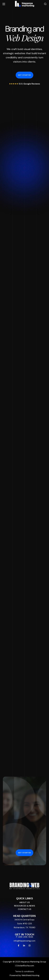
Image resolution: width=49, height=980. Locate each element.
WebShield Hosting (30, 975)
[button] (45, 4)
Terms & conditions (24, 971)
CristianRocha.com (25, 966)
